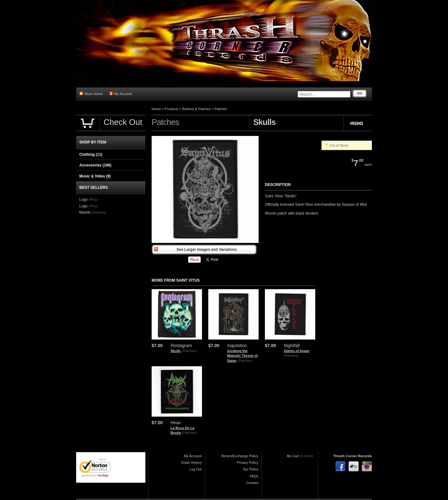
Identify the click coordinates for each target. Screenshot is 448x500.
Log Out (196, 469)
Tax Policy (250, 469)
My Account (121, 94)
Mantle (85, 212)
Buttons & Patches (196, 109)
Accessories (95, 165)
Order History (191, 463)
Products (172, 109)
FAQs (254, 476)
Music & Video (95, 176)
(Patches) (189, 351)
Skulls (176, 351)
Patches (221, 109)
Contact (252, 483)
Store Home (91, 94)
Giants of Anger (297, 351)
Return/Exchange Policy (240, 456)
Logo (84, 199)
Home (156, 109)
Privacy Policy (248, 463)
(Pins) (93, 199)
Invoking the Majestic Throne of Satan (242, 356)
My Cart (293, 456)
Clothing (91, 154)
